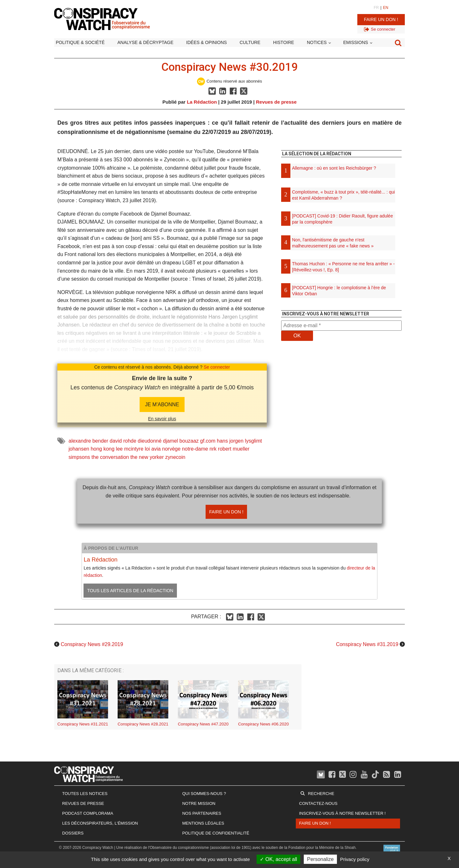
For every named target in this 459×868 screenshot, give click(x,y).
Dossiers (73, 833)
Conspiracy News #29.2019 (92, 644)
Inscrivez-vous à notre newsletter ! (342, 813)
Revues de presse (276, 102)
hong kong (102, 449)
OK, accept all (278, 859)
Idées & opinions (207, 42)
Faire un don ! (381, 19)
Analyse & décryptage (145, 42)
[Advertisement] (341, 413)
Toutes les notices (85, 794)
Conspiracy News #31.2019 (367, 644)
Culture (250, 42)
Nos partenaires (202, 813)
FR (376, 8)
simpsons (79, 457)
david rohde (123, 441)
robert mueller (234, 449)
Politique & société (80, 42)
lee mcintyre (130, 449)
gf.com (208, 441)
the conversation (110, 457)
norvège (171, 449)
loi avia (153, 449)
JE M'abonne (162, 405)
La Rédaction (202, 102)
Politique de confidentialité (216, 833)
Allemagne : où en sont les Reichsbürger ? (334, 168)
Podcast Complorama (88, 813)
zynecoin (175, 457)
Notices (317, 42)
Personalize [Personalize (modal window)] (320, 859)
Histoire (284, 42)
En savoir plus (162, 419)
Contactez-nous (318, 803)
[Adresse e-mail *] (341, 326)
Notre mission (199, 803)
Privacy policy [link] (355, 859)
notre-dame (195, 449)
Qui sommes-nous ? (204, 794)
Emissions (356, 42)
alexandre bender (88, 441)
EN (386, 8)
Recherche (321, 794)
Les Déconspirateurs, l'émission (100, 823)
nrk (213, 449)
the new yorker (147, 457)
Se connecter (217, 367)
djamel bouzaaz (181, 441)
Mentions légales (203, 823)
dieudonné (150, 441)
